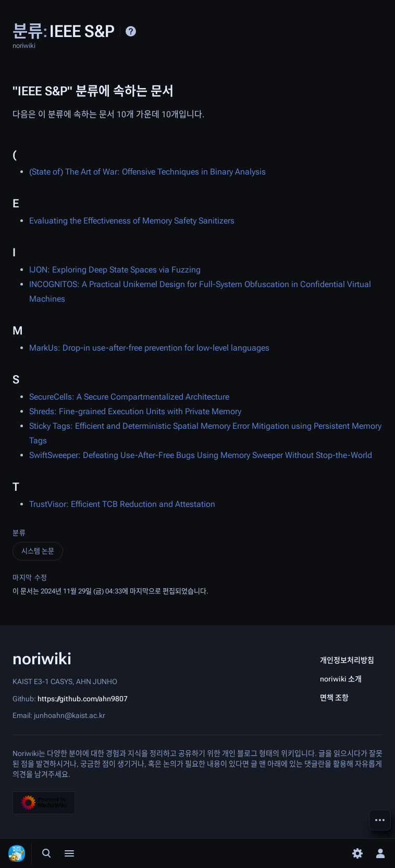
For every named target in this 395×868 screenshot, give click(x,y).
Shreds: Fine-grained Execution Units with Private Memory (135, 411)
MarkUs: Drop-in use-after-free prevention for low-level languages (149, 348)
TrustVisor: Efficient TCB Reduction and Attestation (122, 504)
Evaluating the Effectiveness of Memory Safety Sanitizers (132, 221)
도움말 (131, 31)
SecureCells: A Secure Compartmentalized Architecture (129, 397)
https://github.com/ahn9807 (83, 698)
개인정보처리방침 (347, 660)
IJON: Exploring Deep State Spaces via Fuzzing (115, 270)
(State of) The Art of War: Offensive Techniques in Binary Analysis (147, 172)
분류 (19, 533)
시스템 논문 (38, 551)
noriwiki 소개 (341, 679)
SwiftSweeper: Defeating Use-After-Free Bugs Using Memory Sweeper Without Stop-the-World (201, 455)
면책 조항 (334, 698)
